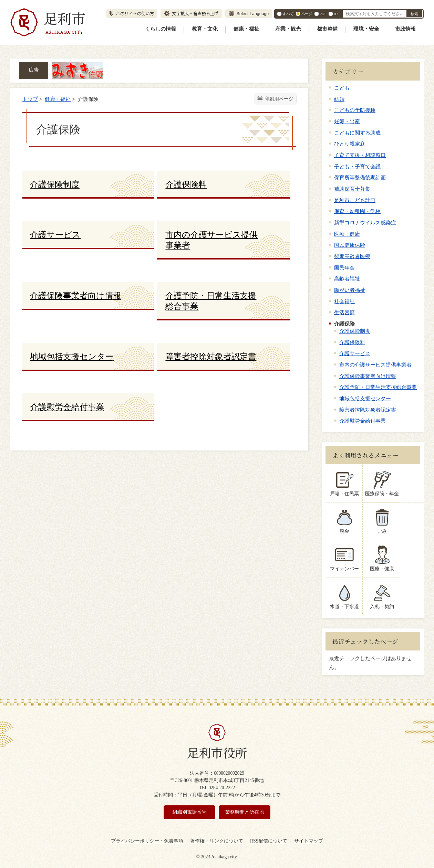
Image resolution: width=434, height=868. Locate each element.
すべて (288, 14)
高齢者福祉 (347, 279)
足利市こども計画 (355, 200)
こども (342, 88)
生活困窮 (344, 312)
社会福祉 (344, 301)
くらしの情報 (161, 29)
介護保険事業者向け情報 (368, 376)
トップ (30, 99)
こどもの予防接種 (355, 110)
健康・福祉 (246, 29)
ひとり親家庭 (350, 144)
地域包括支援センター (365, 398)
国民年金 (344, 268)
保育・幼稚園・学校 (357, 211)
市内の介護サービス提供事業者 (375, 365)
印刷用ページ (279, 99)
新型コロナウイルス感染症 (365, 223)
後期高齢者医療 (352, 256)
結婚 (339, 99)
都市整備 (327, 29)
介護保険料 (352, 342)
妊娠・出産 (347, 121)
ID (336, 14)
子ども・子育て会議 (357, 166)
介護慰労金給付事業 (363, 421)
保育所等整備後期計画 (360, 177)
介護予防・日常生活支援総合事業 (378, 387)
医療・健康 (347, 234)
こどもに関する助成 (357, 133)
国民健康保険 (350, 245)
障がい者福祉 (350, 290)
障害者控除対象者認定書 (368, 410)
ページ (307, 14)
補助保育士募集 (352, 189)
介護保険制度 (355, 331)
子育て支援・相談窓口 (360, 155)
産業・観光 (288, 29)
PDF (323, 14)
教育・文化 (205, 29)
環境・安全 (366, 29)
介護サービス (355, 353)
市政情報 (405, 29)
